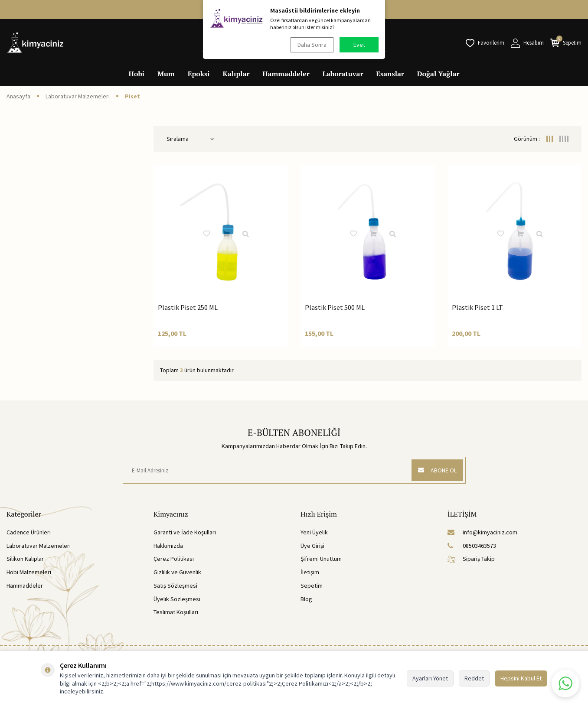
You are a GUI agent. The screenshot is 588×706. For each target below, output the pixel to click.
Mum (166, 74)
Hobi (137, 74)
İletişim (310, 572)
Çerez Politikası (174, 559)
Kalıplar (236, 74)
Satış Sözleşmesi (175, 586)
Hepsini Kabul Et (521, 678)
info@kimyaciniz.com (482, 532)
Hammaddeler (286, 74)
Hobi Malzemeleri (29, 572)
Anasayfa (18, 96)
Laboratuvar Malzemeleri (78, 96)
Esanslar (390, 74)
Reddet (474, 678)
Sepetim (312, 586)
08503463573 (472, 546)
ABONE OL (437, 470)
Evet (359, 45)
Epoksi (199, 74)
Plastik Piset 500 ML (335, 307)
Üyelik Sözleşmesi (177, 599)
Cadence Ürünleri (29, 532)
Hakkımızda (168, 546)
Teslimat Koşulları (176, 612)
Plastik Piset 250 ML (188, 307)
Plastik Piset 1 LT (477, 307)
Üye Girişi (312, 546)
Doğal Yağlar (438, 74)
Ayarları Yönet (430, 678)
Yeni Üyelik (314, 532)
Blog (306, 599)
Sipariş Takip (471, 559)
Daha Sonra (312, 45)
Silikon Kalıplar (25, 559)
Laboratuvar (343, 74)
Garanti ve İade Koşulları (185, 532)
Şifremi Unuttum (321, 559)
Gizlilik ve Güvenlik (177, 572)
